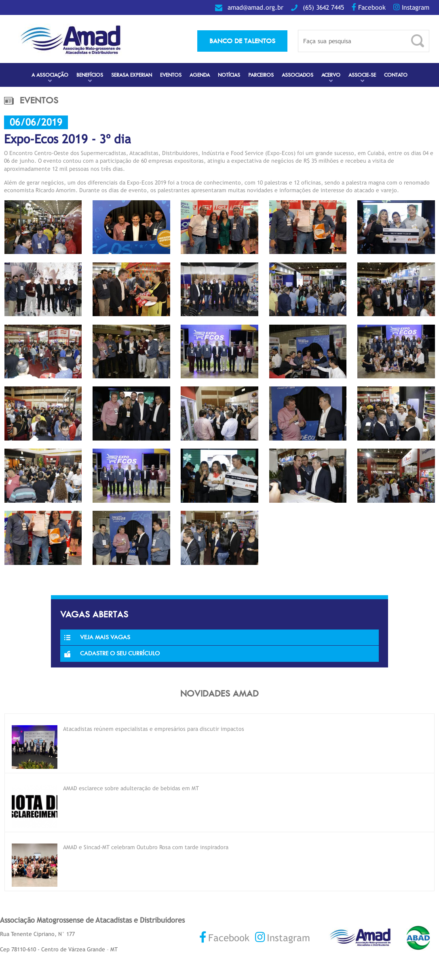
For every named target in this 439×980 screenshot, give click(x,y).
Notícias (229, 75)
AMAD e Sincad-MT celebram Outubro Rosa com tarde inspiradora (146, 847)
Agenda (200, 75)
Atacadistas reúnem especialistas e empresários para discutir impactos (154, 729)
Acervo (331, 75)
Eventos (171, 75)
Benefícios (90, 75)
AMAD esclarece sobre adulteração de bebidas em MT (131, 788)
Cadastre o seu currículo (112, 653)
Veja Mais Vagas (97, 637)
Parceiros (261, 75)
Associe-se (362, 75)
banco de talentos (242, 41)
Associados (298, 75)
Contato (396, 75)
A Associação (50, 75)
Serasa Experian (132, 75)
